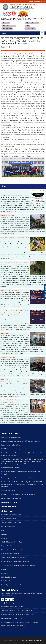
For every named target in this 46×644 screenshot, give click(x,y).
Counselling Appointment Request (12, 437)
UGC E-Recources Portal (9, 519)
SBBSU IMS (5, 573)
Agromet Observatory (8, 491)
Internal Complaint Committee (11, 468)
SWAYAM (4, 534)
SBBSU (4, 33)
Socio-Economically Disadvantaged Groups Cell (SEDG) (18, 565)
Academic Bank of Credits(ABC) (11, 523)
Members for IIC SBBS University (11, 498)
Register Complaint (7, 546)
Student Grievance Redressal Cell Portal (14, 558)
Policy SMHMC (6, 581)
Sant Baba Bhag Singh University (32, 640)
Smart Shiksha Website (9, 506)
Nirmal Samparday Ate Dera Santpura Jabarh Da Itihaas (18, 478)
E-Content (5, 569)
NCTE (3, 530)
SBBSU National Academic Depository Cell (14, 449)
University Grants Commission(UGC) (12, 515)
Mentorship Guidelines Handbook (11, 585)
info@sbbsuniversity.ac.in (9, 603)
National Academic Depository (11, 445)
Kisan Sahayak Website (9, 502)
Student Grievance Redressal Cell (12, 550)
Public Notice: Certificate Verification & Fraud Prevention (19, 494)
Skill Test (4, 538)
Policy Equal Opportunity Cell (10, 577)
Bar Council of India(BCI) (9, 527)
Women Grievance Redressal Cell (11, 554)
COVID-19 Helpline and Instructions (12, 542)
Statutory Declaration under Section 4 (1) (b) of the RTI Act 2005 (21, 441)
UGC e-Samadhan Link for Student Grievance (15, 562)
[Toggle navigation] (42, 33)
